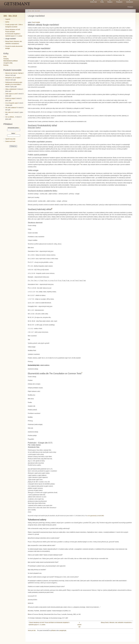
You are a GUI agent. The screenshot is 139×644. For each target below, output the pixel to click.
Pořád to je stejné (10, 98)
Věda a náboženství (11, 89)
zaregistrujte (63, 630)
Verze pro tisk (32, 630)
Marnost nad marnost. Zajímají (14, 73)
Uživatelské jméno (14, 128)
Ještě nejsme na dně (11, 94)
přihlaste (53, 630)
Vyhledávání (130, 2)
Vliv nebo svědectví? (11, 108)
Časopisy (6, 59)
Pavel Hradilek (36, 22)
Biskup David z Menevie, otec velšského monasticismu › (117, 623)
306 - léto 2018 (10, 16)
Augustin (8, 19)
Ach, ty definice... (10, 117)
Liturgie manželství (11, 39)
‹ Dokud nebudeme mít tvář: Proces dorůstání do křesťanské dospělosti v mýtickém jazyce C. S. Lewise (49, 624)
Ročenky (6, 65)
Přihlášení (130, 7)
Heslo (14, 133)
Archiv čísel (93, 2)
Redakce (110, 2)
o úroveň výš (79, 625)
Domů (29, 11)
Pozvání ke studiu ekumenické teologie (14, 47)
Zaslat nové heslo (10, 141)
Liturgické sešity (8, 63)
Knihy (102, 2)
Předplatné (119, 2)
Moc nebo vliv (9, 112)
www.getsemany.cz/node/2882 (96, 516)
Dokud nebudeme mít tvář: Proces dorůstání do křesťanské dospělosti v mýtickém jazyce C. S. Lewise (14, 33)
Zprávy (7, 22)
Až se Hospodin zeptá (11, 103)
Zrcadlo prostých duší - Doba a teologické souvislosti (14, 26)
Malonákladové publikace (11, 61)
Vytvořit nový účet (10, 139)
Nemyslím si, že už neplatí (13, 78)
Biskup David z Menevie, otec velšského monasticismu (14, 42)
